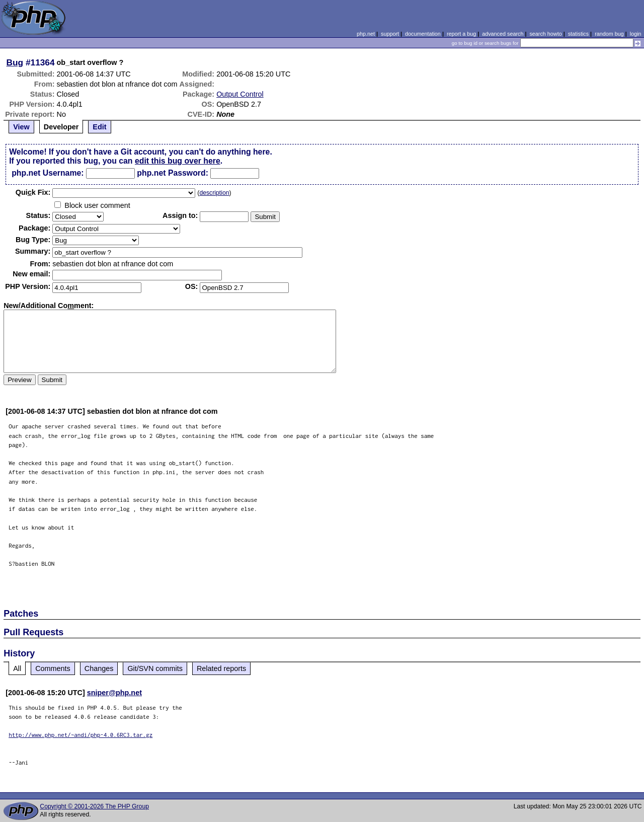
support (390, 34)
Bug (15, 62)
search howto (545, 34)
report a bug (461, 34)
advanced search (503, 34)
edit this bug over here (178, 161)
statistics (578, 34)
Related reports (221, 668)
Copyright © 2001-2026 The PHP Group (94, 806)
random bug (609, 34)
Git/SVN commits (155, 668)
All (17, 668)
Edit (99, 127)
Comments (53, 668)
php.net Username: (48, 173)
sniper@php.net (114, 693)
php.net (366, 34)
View (21, 127)
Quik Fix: (33, 192)
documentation (423, 34)
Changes (99, 668)
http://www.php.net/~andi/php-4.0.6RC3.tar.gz (80, 735)
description (214, 193)
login (636, 34)
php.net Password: (173, 173)
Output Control (240, 94)
